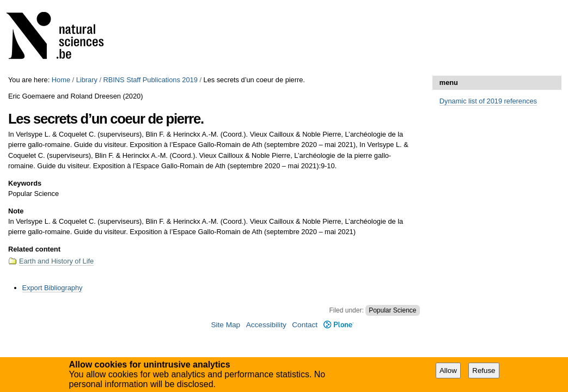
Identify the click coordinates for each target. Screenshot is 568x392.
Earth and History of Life (56, 261)
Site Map (225, 325)
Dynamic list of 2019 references (488, 101)
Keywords (25, 183)
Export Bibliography (53, 288)
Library (87, 80)
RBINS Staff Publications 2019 (151, 80)
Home (61, 80)
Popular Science (392, 310)
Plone (338, 325)
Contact (305, 325)
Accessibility (266, 325)
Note (16, 211)
